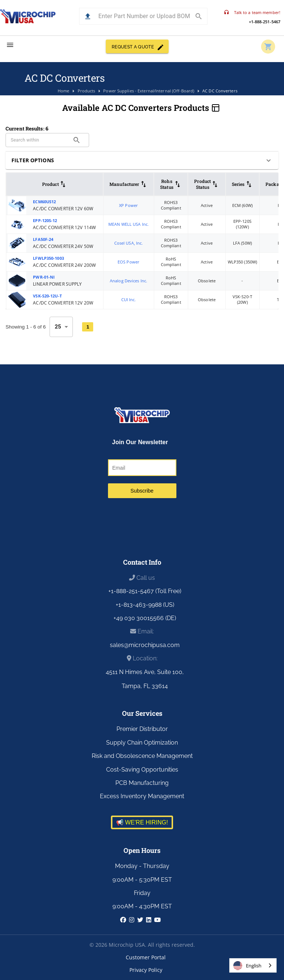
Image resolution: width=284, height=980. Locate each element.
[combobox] (253, 965)
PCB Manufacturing (142, 783)
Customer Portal (146, 957)
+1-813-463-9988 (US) (145, 605)
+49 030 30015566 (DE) (145, 618)
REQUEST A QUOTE (137, 46)
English (247, 966)
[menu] (10, 45)
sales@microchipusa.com (145, 645)
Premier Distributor (142, 729)
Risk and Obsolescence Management (142, 756)
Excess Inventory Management (142, 796)
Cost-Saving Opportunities (142, 770)
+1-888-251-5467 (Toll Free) (145, 591)
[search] (77, 140)
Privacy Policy (146, 970)
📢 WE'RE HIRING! (142, 822)
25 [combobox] (58, 327)
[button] (88, 16)
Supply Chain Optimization (142, 743)
